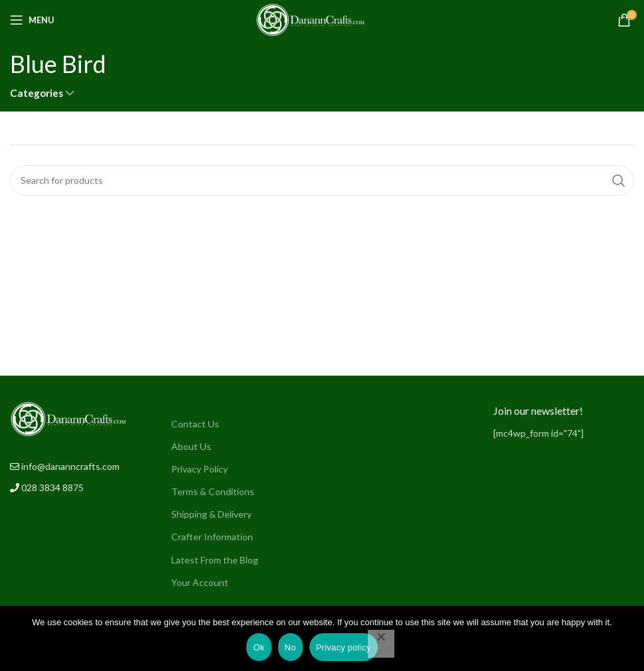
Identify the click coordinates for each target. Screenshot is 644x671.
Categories (37, 93)
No (290, 647)
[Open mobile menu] (32, 20)
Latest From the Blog (215, 560)
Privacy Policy (200, 469)
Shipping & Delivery (211, 514)
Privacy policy (344, 647)
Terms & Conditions (213, 491)
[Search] (322, 181)
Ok (259, 647)
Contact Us (195, 424)
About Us (191, 446)
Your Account (200, 582)
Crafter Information (212, 537)
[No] (381, 644)
